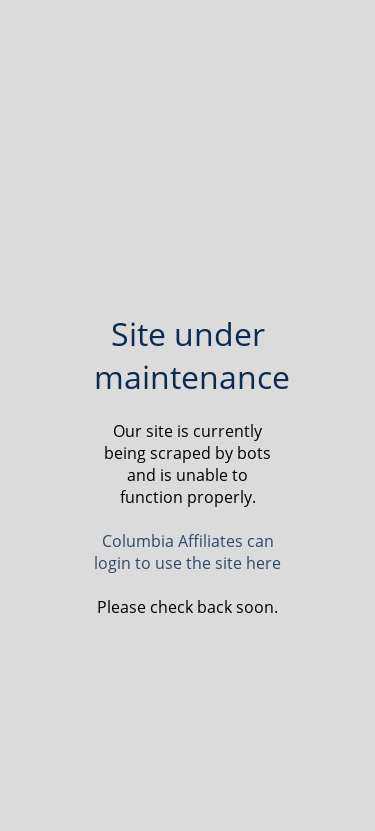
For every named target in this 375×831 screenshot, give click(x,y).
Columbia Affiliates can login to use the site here (187, 552)
